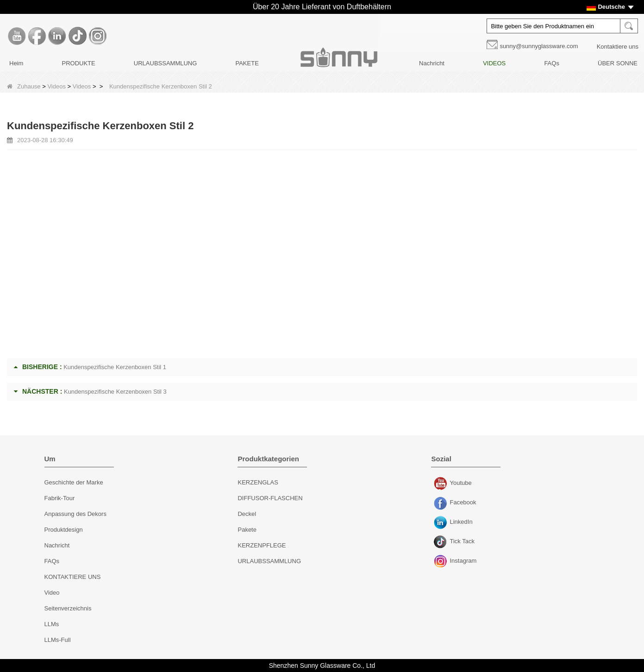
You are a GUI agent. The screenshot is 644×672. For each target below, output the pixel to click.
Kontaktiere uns (618, 47)
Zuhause (24, 86)
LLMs (52, 624)
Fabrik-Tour (60, 498)
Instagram (441, 562)
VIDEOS (494, 63)
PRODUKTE (78, 63)
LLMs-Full (58, 640)
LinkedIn (441, 523)
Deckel (247, 514)
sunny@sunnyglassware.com (539, 46)
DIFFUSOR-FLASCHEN (270, 498)
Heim (16, 63)
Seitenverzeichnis (68, 608)
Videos (56, 86)
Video (52, 593)
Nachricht (432, 63)
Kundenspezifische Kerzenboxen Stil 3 (115, 392)
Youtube (441, 484)
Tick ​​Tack (441, 542)
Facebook (441, 503)
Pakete (247, 530)
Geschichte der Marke (74, 482)
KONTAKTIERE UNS (73, 577)
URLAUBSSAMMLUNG (166, 63)
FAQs (552, 63)
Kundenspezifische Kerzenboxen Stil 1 (115, 367)
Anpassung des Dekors (75, 514)
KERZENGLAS (258, 482)
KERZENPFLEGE (262, 545)
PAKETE (247, 63)
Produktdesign (64, 530)
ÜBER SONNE (618, 63)
